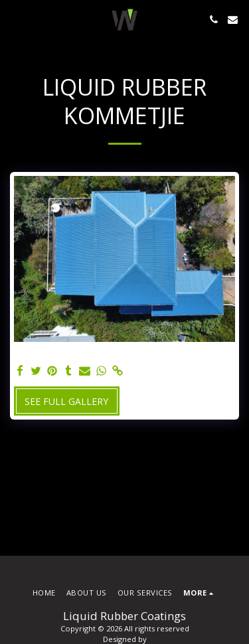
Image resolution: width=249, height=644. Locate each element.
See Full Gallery (66, 401)
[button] (15, 19)
